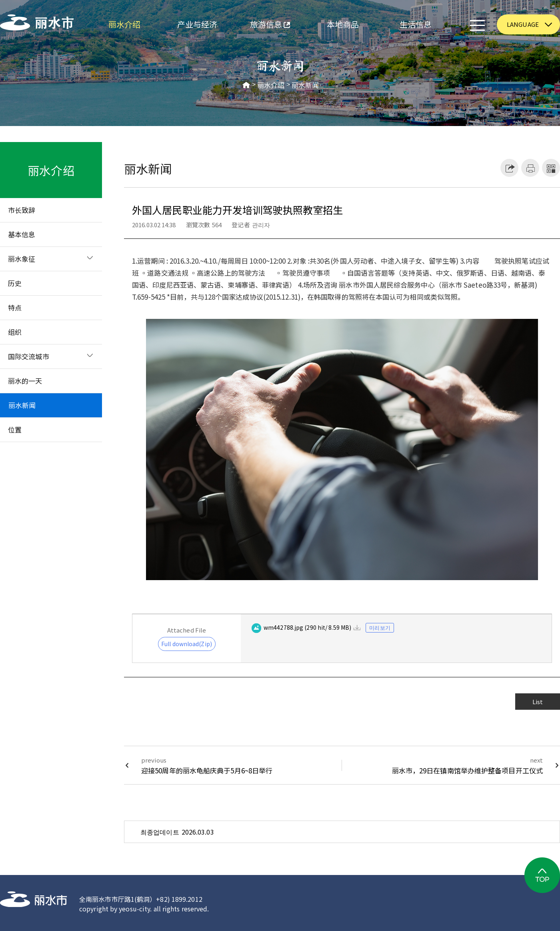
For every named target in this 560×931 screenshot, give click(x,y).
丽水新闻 (305, 85)
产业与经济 (197, 24)
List (538, 702)
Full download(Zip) (187, 644)
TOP (542, 875)
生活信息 (416, 24)
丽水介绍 (124, 24)
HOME (246, 85)
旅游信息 (262, 25)
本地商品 (343, 24)
